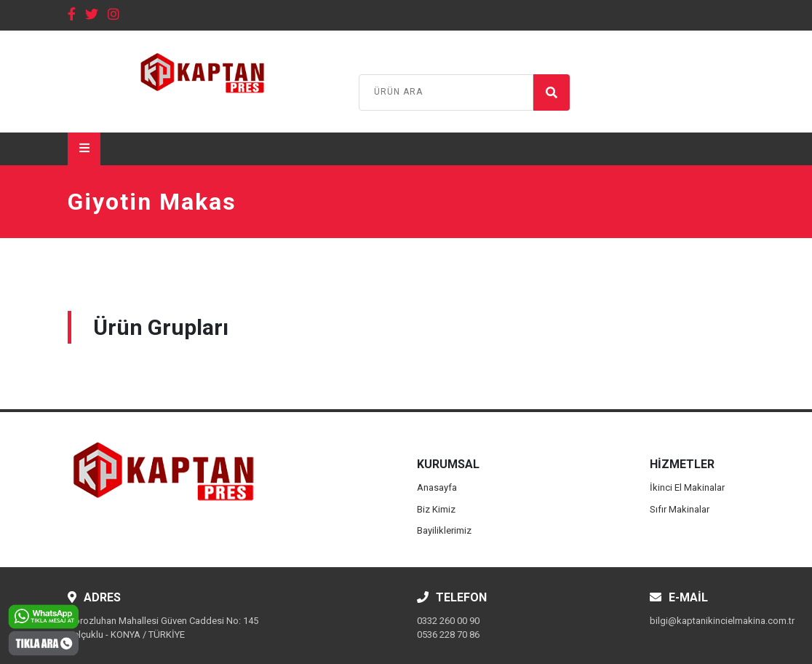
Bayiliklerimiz (444, 530)
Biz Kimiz (436, 509)
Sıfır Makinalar (680, 509)
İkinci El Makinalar (687, 487)
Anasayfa (437, 487)
